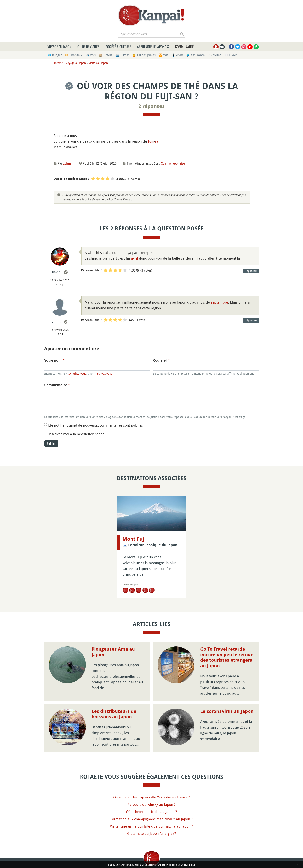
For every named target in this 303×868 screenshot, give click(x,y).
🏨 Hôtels (105, 55)
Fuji (151, 141)
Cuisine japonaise (173, 163)
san (158, 141)
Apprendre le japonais (153, 47)
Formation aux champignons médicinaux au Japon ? (151, 819)
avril (134, 258)
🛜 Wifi (164, 55)
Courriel (161, 360)
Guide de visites (88, 47)
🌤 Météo (215, 55)
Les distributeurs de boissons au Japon (114, 714)
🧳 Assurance (195, 55)
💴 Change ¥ (74, 55)
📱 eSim (177, 55)
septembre (219, 302)
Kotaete (58, 63)
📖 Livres (231, 55)
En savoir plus (188, 865)
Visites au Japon (98, 63)
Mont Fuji (134, 539)
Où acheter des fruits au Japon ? (151, 812)
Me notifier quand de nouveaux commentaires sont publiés (95, 425)
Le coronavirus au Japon (227, 711)
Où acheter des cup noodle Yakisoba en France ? (152, 797)
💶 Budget (54, 55)
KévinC (57, 272)
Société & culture (118, 47)
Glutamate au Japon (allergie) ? (152, 833)
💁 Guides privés (144, 55)
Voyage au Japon (59, 47)
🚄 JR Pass (122, 55)
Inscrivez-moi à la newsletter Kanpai (77, 434)
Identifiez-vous (77, 374)
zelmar (68, 163)
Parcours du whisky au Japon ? (152, 804)
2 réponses (151, 106)
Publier (51, 444)
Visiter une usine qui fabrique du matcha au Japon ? (151, 826)
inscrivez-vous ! (104, 374)
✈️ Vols (91, 55)
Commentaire (57, 385)
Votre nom (54, 360)
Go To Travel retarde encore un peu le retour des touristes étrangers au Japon (226, 657)
